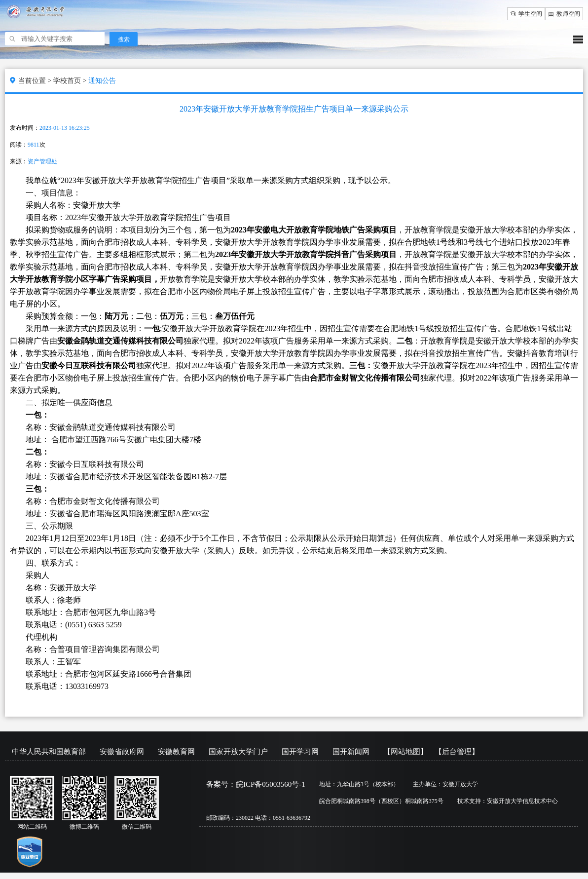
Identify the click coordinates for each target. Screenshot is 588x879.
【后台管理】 (457, 752)
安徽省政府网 (122, 752)
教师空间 (564, 14)
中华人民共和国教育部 (49, 752)
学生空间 (526, 14)
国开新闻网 (351, 752)
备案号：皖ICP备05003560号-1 (256, 784)
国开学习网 (300, 752)
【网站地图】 (405, 752)
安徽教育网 (176, 752)
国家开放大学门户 (238, 752)
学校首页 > (71, 81)
